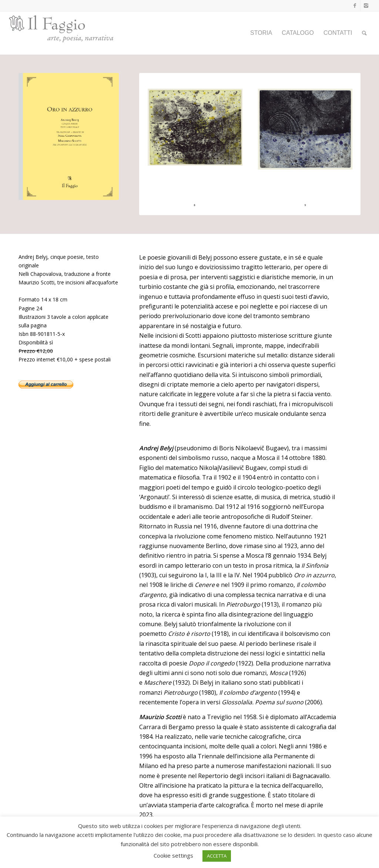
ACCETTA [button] (217, 856)
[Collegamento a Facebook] (355, 6)
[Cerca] (364, 33)
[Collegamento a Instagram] (366, 6)
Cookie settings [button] (173, 855)
